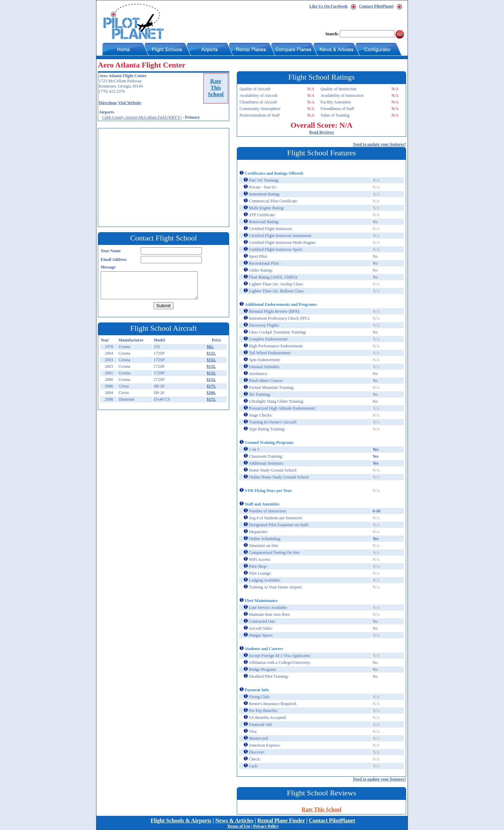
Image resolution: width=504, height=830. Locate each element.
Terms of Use (239, 826)
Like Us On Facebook (329, 6)
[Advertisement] (165, 177)
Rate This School (321, 809)
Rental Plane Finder (281, 820)
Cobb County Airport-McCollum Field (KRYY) (142, 117)
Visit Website (129, 103)
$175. (211, 386)
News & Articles (234, 820)
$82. (210, 347)
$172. (211, 399)
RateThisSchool (216, 88)
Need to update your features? (380, 144)
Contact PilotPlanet (376, 6)
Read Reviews (321, 132)
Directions (108, 103)
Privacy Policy (266, 826)
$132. (211, 353)
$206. (211, 393)
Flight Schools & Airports (181, 820)
